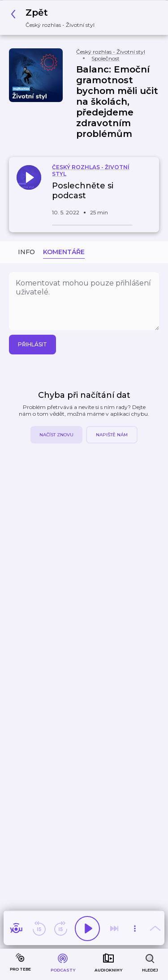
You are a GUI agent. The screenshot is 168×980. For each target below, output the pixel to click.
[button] (55, 18)
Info (26, 252)
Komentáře (64, 252)
